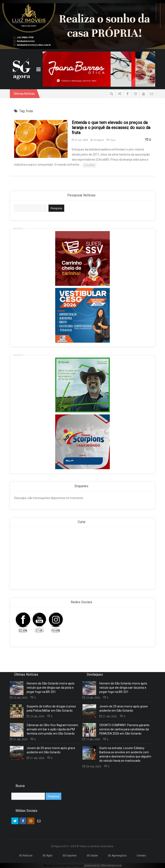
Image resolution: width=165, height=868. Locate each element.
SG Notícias (26, 856)
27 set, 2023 (80, 140)
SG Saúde (92, 856)
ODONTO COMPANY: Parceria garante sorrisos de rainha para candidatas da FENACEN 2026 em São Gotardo (124, 729)
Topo (113, 140)
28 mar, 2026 (92, 767)
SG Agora (97, 140)
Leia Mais (89, 165)
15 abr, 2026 (91, 739)
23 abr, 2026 (19, 698)
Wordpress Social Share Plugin (64, 865)
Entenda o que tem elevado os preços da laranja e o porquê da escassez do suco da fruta (111, 128)
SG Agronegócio (117, 856)
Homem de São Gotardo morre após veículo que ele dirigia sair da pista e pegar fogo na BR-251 (51, 688)
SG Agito (48, 856)
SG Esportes (70, 856)
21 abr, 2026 (19, 739)
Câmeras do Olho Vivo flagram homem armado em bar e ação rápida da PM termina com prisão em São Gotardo (52, 729)
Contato (141, 856)
